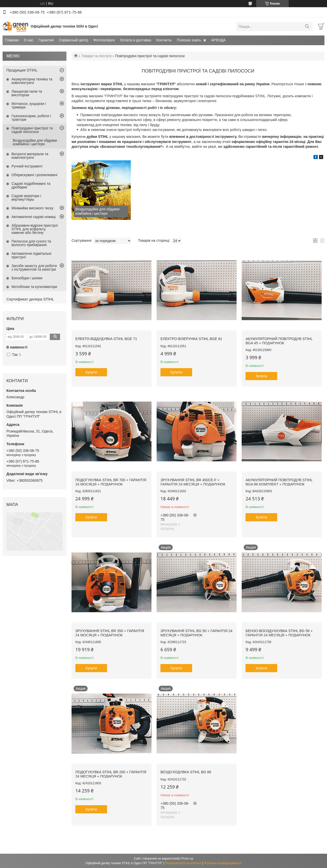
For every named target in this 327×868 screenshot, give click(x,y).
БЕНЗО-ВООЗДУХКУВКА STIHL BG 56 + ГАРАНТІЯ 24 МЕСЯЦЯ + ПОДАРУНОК (279, 633)
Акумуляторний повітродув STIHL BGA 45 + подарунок (279, 341)
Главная (12, 40)
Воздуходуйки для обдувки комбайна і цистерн (35, 142)
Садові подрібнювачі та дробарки (31, 185)
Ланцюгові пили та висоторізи (27, 93)
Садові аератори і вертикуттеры (26, 198)
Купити (91, 372)
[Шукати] (307, 27)
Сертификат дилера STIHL (30, 299)
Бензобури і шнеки (27, 278)
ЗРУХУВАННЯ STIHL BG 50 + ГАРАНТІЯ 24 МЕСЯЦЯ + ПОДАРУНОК (196, 633)
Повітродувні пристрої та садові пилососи (32, 130)
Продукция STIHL (22, 70)
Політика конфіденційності (223, 863)
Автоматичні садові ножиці (34, 217)
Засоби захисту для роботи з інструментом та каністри (34, 268)
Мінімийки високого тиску (32, 208)
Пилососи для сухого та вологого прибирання (31, 243)
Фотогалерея (104, 40)
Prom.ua (187, 859)
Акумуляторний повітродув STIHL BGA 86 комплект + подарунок (279, 482)
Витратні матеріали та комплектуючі (30, 156)
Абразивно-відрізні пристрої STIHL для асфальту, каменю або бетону (35, 229)
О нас (28, 40)
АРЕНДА (218, 40)
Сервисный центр (73, 40)
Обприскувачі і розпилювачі (34, 175)
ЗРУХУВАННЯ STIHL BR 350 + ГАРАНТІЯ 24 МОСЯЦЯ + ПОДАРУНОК (110, 633)
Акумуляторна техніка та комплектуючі (32, 81)
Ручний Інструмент (27, 166)
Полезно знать (189, 40)
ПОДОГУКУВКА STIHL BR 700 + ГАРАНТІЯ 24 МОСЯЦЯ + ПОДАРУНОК (111, 482)
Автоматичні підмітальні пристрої (31, 255)
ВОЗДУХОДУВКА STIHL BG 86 (186, 772)
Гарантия (46, 40)
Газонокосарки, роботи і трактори (31, 118)
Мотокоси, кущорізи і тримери (29, 105)
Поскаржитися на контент (183, 863)
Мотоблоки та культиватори (34, 287)
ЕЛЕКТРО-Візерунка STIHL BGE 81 (191, 339)
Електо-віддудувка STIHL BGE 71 (106, 339)
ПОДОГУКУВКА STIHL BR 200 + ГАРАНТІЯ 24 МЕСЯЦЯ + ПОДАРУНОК (111, 774)
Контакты (164, 40)
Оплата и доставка (135, 40)
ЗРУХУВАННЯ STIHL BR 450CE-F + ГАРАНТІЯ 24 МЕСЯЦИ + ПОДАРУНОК (193, 482)
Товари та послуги (96, 56)
